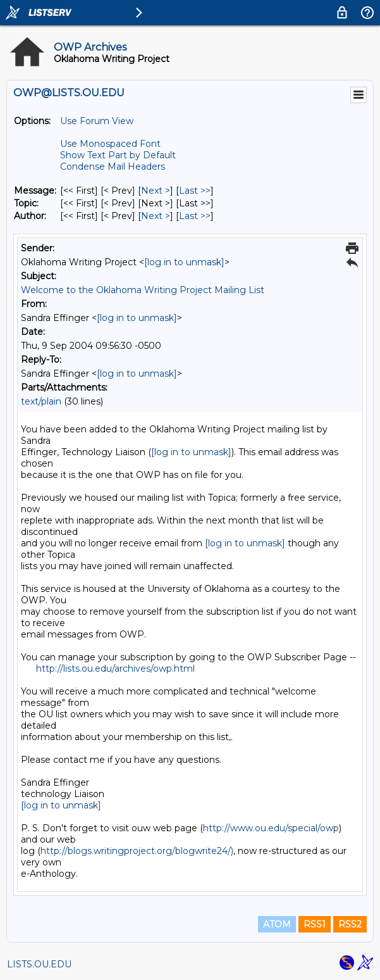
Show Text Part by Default (118, 155)
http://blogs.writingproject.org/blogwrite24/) (137, 851)
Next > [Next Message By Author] (156, 216)
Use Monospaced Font (110, 144)
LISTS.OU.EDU (39, 964)
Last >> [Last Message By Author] (195, 216)
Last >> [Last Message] (195, 191)
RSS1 (315, 924)
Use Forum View (97, 121)
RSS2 (350, 924)
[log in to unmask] (184, 262)
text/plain (41, 401)
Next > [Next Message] (156, 191)
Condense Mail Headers (113, 166)
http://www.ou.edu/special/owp (271, 828)
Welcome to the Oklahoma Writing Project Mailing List (143, 290)
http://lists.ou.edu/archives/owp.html (115, 669)
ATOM (277, 924)
